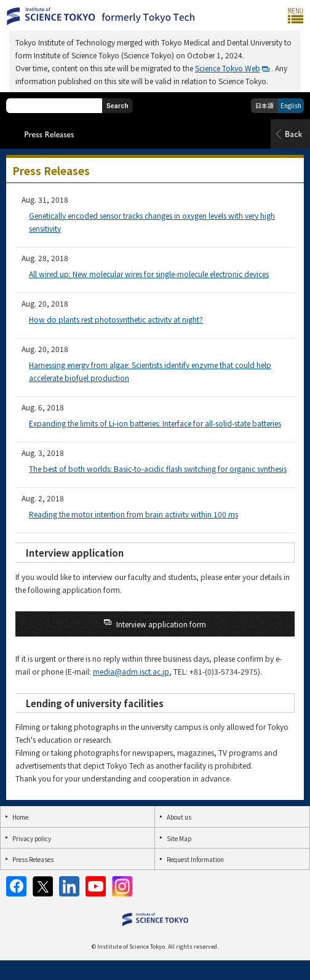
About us (179, 817)
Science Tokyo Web (228, 68)
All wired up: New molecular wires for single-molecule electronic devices (149, 274)
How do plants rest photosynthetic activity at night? (116, 319)
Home (20, 817)
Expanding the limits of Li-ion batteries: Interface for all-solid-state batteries (155, 423)
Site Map (179, 838)
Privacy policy (32, 838)
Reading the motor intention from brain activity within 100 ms (133, 514)
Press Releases (33, 859)
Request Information (195, 859)
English (291, 105)
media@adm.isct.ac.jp (131, 671)
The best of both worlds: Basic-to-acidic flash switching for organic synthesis (158, 468)
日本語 (264, 105)
